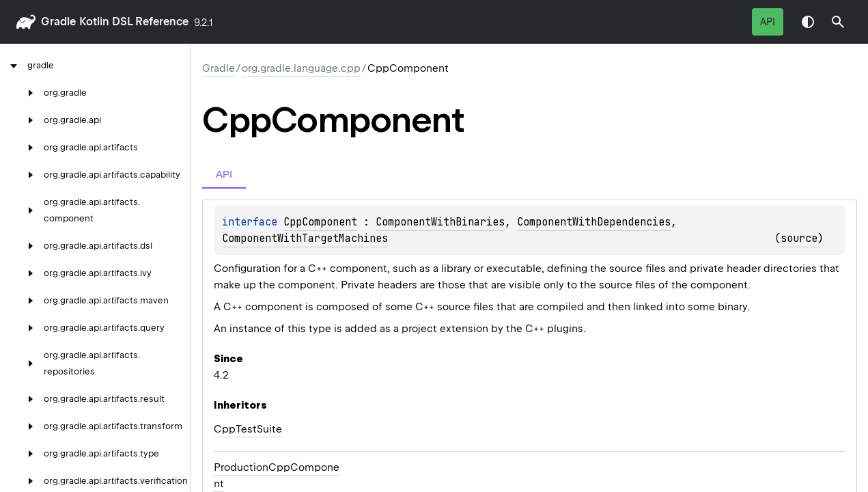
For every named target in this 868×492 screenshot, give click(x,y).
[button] (838, 22)
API (768, 22)
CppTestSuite (248, 429)
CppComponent (320, 222)
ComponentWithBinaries (440, 222)
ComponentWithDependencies (594, 222)
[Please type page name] (838, 22)
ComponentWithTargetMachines (305, 238)
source (799, 238)
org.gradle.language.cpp (301, 68)
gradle (58, 22)
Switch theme (808, 22)
